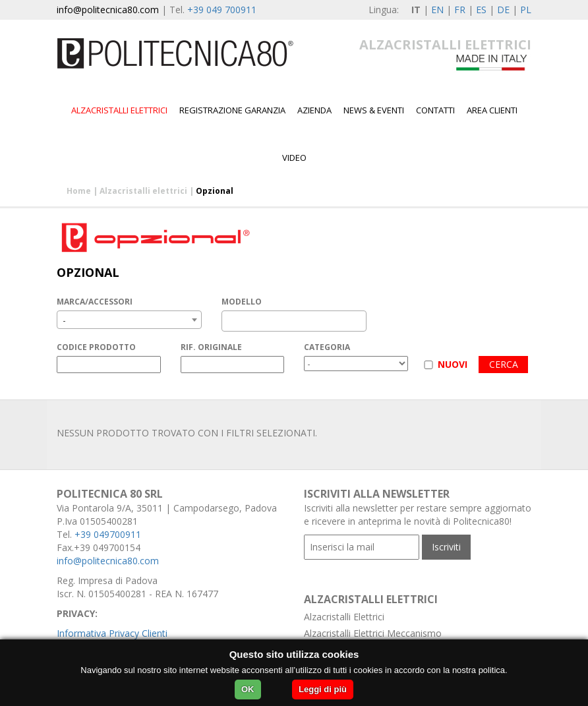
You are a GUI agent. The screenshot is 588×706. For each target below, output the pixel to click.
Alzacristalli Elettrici (344, 617)
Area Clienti (492, 110)
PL (526, 10)
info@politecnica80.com (108, 10)
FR (460, 10)
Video (294, 158)
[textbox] (229, 321)
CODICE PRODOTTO (96, 347)
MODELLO (242, 302)
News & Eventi (374, 110)
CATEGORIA (327, 347)
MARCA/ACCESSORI (95, 302)
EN (437, 10)
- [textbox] (64, 320)
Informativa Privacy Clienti (112, 633)
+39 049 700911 (222, 10)
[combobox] (129, 320)
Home (79, 191)
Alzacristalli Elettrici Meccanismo (373, 633)
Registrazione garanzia (232, 110)
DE (503, 10)
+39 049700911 (108, 534)
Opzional (215, 191)
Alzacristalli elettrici (119, 110)
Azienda (314, 110)
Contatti (435, 110)
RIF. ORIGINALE (211, 347)
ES (481, 10)
